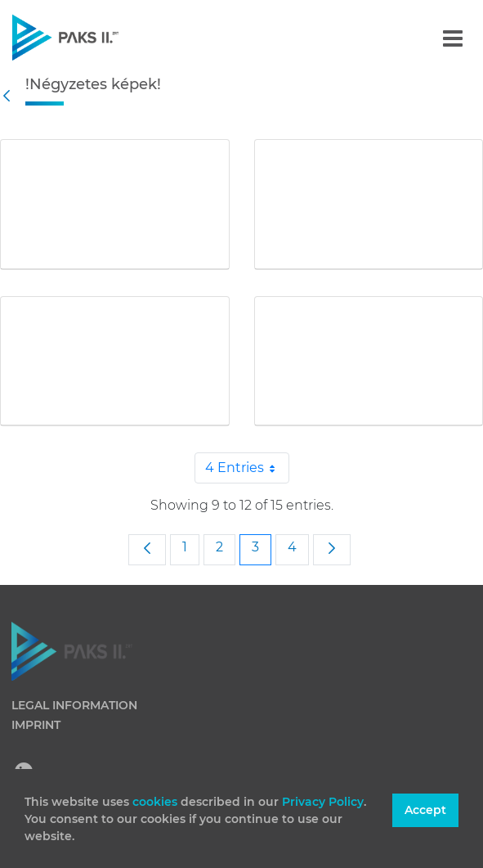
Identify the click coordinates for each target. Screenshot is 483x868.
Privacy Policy (323, 802)
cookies (157, 802)
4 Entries (247, 468)
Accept (425, 810)
